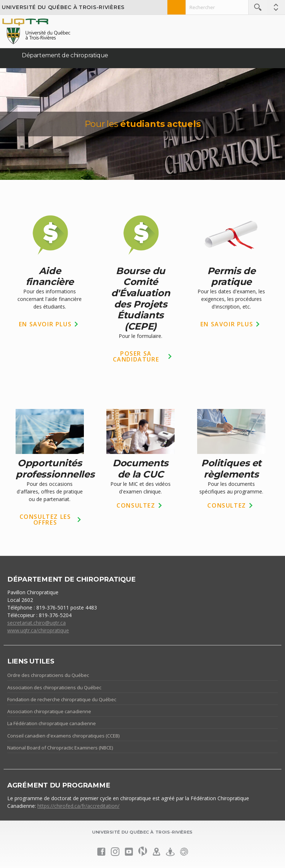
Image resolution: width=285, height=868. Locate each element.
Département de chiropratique (65, 55)
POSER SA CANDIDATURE (136, 356)
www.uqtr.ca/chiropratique (38, 630)
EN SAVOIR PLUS (45, 324)
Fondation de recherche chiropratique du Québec (62, 699)
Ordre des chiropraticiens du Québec (48, 675)
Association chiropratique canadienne (49, 711)
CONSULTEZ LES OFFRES (45, 520)
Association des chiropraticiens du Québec (54, 687)
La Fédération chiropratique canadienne (52, 723)
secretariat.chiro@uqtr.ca (36, 623)
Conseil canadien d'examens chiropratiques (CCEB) (63, 736)
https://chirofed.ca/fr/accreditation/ (78, 806)
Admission (176, 7)
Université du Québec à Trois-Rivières (63, 7)
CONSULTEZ (136, 505)
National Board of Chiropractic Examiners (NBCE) (60, 748)
